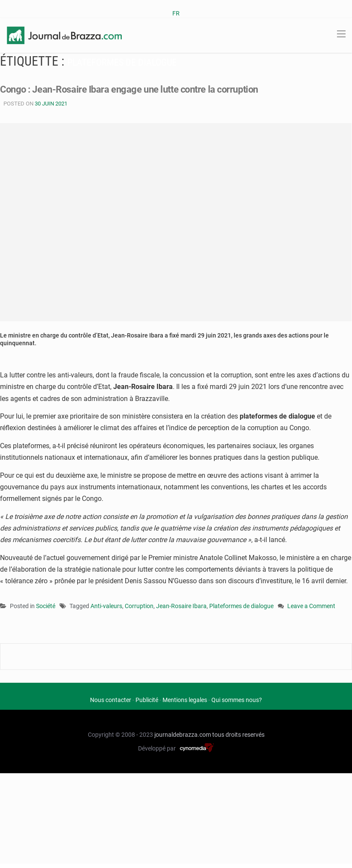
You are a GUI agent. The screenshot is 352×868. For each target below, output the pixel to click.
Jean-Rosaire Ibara (181, 606)
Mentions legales (185, 700)
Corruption (139, 606)
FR (176, 13)
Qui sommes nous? (237, 700)
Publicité (147, 700)
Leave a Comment (311, 607)
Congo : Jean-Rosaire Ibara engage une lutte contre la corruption (129, 89)
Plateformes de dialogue (241, 606)
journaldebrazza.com (183, 735)
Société (46, 606)
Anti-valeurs (106, 606)
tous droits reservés (238, 735)
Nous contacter (111, 700)
